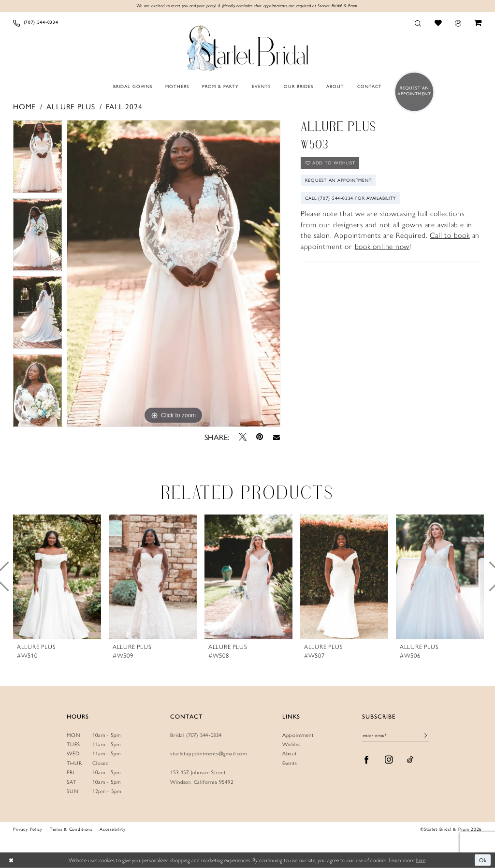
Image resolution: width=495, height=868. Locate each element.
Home (24, 106)
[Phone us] (36, 23)
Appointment (298, 735)
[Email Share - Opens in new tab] (277, 437)
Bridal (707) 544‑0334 (196, 735)
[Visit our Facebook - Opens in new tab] (367, 760)
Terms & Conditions (71, 829)
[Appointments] (412, 91)
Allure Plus (71, 106)
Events (290, 763)
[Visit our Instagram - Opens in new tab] (389, 760)
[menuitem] (36, 23)
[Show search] (418, 23)
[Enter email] (395, 736)
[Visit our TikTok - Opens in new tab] (410, 760)
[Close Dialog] (11, 860)
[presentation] (57, 577)
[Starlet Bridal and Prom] (247, 46)
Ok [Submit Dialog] (483, 860)
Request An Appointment (339, 180)
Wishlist (292, 744)
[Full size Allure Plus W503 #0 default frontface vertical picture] (174, 274)
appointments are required (287, 6)
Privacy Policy (28, 829)
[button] (458, 23)
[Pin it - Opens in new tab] (260, 436)
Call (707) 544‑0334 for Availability (351, 198)
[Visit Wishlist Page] (438, 23)
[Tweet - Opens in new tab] (243, 437)
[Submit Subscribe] (426, 736)
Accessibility (112, 829)
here (421, 860)
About (290, 754)
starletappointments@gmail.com (208, 754)
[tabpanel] (37, 159)
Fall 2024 (124, 106)
